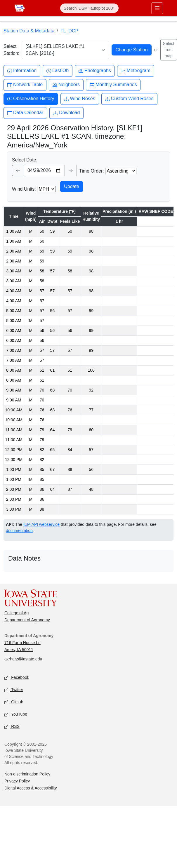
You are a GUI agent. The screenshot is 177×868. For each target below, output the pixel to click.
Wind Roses (80, 99)
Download (66, 113)
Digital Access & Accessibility (31, 788)
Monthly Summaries (113, 85)
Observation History (31, 99)
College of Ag (17, 613)
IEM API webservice (42, 524)
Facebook (17, 678)
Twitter (14, 690)
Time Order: (92, 171)
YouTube (16, 715)
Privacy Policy (17, 781)
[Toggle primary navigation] (157, 8)
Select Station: (11, 50)
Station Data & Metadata (29, 31)
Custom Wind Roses (129, 99)
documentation (19, 530)
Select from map (169, 50)
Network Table (25, 85)
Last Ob (58, 71)
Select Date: (25, 160)
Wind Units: (24, 189)
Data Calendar (25, 113)
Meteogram (136, 71)
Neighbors (66, 85)
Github (14, 702)
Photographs (95, 71)
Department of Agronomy (27, 620)
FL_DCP (69, 31)
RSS (12, 727)
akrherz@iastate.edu (23, 659)
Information (22, 71)
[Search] (89, 8)
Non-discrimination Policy (27, 774)
